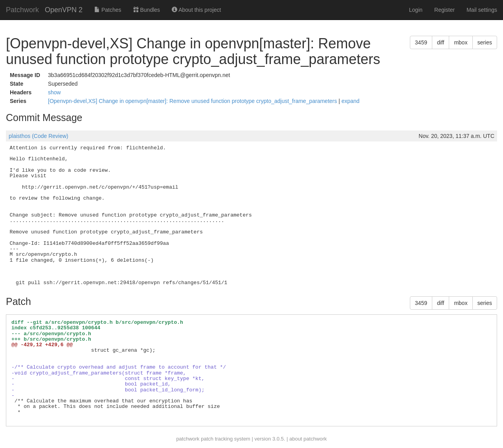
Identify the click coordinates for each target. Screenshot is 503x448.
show (54, 92)
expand (351, 101)
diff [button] (441, 42)
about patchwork (308, 439)
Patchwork (22, 10)
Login (416, 10)
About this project (196, 10)
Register (444, 10)
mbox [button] (461, 42)
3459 (421, 42)
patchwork (188, 439)
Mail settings (482, 10)
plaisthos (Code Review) (39, 136)
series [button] (485, 42)
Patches (108, 10)
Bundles (147, 10)
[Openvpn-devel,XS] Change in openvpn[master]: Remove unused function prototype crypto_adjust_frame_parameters (193, 101)
